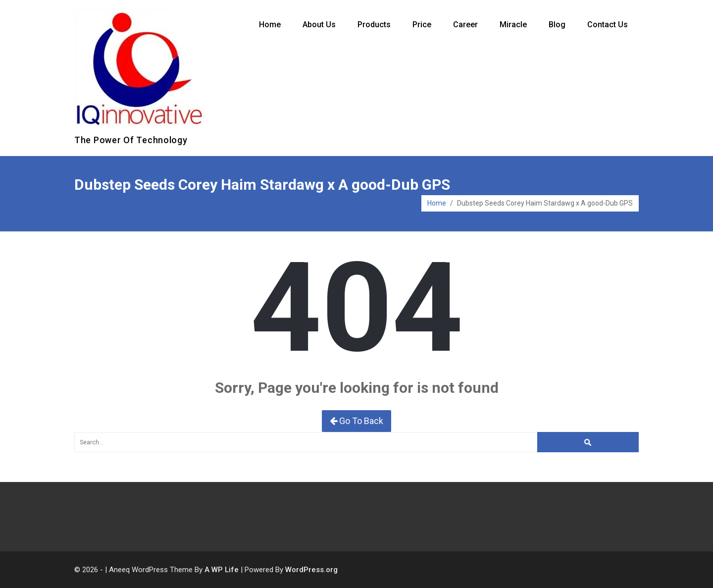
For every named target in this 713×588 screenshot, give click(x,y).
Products (374, 25)
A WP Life (222, 570)
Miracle (513, 25)
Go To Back (356, 421)
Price (422, 25)
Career (465, 25)
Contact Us (608, 25)
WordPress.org (311, 570)
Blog (557, 25)
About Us (319, 25)
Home (270, 25)
